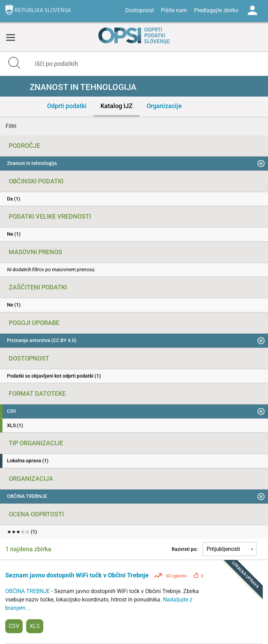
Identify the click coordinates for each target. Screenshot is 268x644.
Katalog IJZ (117, 106)
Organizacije (164, 106)
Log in (252, 10)
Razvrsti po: (185, 549)
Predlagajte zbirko (216, 10)
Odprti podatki (67, 106)
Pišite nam (174, 10)
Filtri (11, 126)
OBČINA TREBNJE (28, 591)
